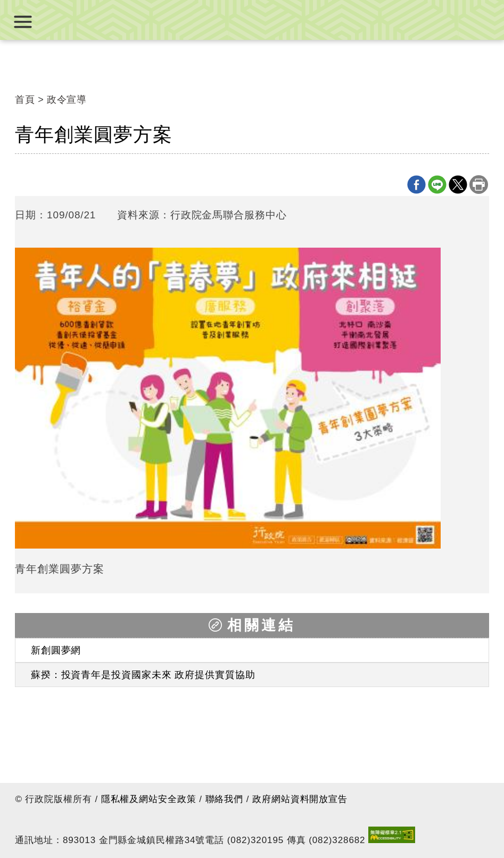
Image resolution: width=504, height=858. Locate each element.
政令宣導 (67, 100)
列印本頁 (479, 185)
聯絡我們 (225, 799)
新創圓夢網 (56, 650)
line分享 (437, 185)
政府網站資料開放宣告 (300, 799)
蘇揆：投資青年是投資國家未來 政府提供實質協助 (143, 675)
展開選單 (23, 22)
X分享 (458, 185)
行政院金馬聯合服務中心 (252, 20)
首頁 (25, 100)
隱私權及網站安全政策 (149, 799)
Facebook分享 (416, 185)
